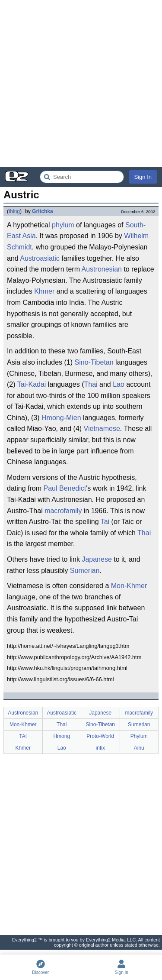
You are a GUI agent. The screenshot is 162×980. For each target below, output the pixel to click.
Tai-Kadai (32, 384)
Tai (105, 522)
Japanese (97, 559)
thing (14, 211)
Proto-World (100, 736)
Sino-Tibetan (94, 362)
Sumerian (85, 571)
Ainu (139, 748)
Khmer (44, 291)
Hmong (62, 736)
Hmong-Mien (61, 418)
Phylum (139, 736)
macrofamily (63, 511)
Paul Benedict (65, 488)
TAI (23, 736)
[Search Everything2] (82, 177)
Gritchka (43, 211)
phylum (63, 225)
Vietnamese (102, 429)
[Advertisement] (81, 83)
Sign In (143, 177)
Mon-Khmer (129, 586)
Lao (119, 384)
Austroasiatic (40, 258)
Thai (91, 384)
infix (100, 748)
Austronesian (102, 269)
